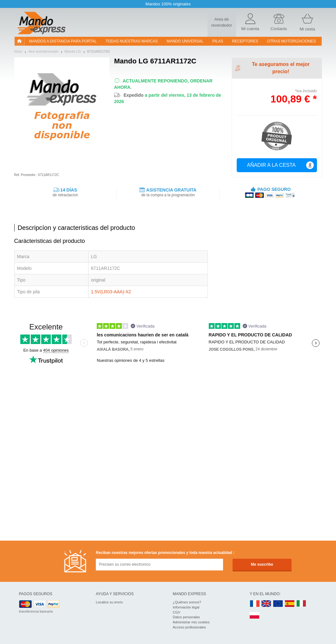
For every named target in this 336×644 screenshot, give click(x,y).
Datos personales (187, 617)
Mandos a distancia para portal (63, 41)
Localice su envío (109, 602)
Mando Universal (185, 41)
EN (278, 604)
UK (267, 604)
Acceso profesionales (190, 627)
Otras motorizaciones (292, 41)
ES (290, 604)
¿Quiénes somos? (187, 602)
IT (301, 604)
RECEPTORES (245, 41)
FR (255, 604)
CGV (177, 612)
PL (255, 616)
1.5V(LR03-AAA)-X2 (111, 292)
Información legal (186, 607)
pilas (218, 41)
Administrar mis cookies (191, 622)
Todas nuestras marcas (132, 41)
